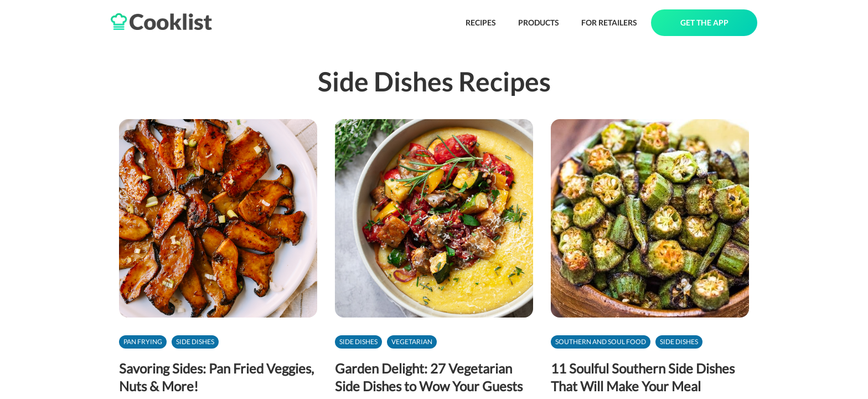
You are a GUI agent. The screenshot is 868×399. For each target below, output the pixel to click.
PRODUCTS (539, 22)
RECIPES (481, 22)
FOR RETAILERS (609, 22)
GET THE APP (704, 22)
